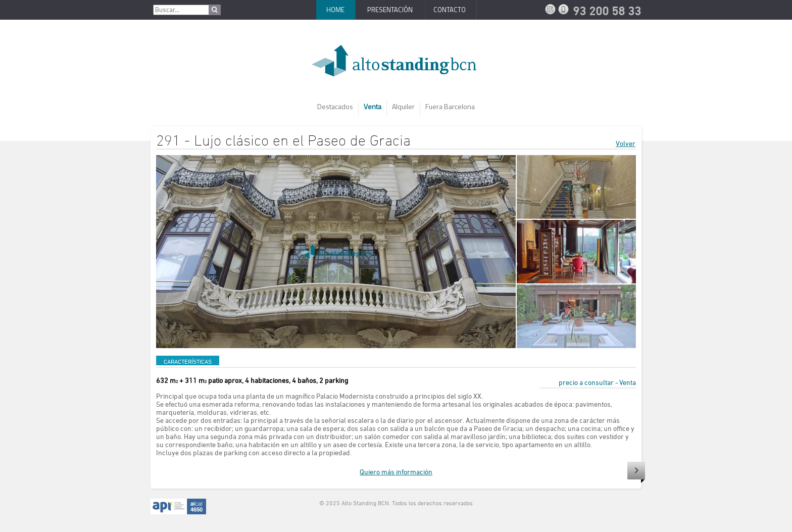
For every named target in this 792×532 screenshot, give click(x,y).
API (178, 507)
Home (335, 10)
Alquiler (403, 106)
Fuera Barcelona (450, 106)
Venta (373, 106)
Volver (626, 143)
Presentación (390, 10)
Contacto (450, 10)
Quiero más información (396, 472)
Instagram (552, 9)
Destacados (335, 106)
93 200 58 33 (565, 9)
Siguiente (636, 472)
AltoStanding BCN (396, 64)
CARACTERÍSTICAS (188, 361)
